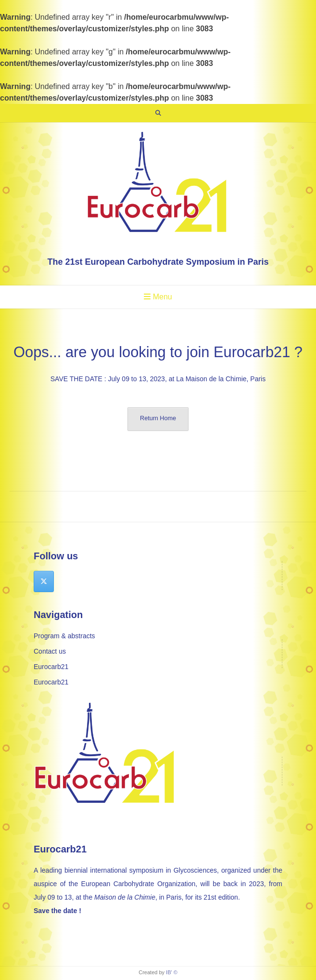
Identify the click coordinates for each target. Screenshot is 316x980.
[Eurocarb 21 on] (66, 581)
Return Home (158, 418)
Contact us (50, 651)
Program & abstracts (64, 636)
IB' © (172, 972)
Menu (158, 297)
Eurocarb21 (51, 667)
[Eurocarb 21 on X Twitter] (44, 581)
